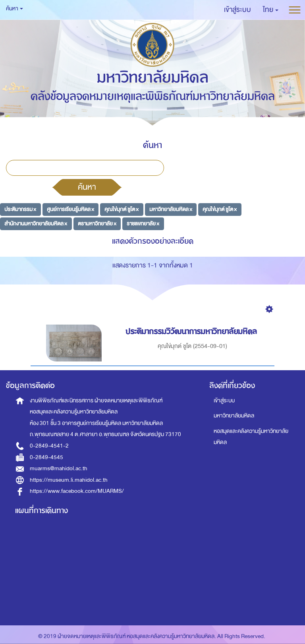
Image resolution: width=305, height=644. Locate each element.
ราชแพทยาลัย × (143, 223)
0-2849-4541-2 (49, 446)
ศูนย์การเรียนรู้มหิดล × (70, 209)
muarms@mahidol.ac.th (59, 468)
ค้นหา (87, 187)
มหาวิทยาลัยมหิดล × (171, 209)
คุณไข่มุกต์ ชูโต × (122, 209)
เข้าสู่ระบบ (224, 401)
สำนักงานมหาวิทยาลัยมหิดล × (36, 223)
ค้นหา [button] (14, 9)
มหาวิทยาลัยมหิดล (234, 416)
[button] (271, 10)
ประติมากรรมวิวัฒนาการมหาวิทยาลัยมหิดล (192, 332)
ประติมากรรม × (20, 209)
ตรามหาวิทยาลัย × (97, 223)
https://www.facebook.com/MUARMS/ (77, 491)
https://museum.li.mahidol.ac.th (69, 480)
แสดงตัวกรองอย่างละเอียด (153, 241)
